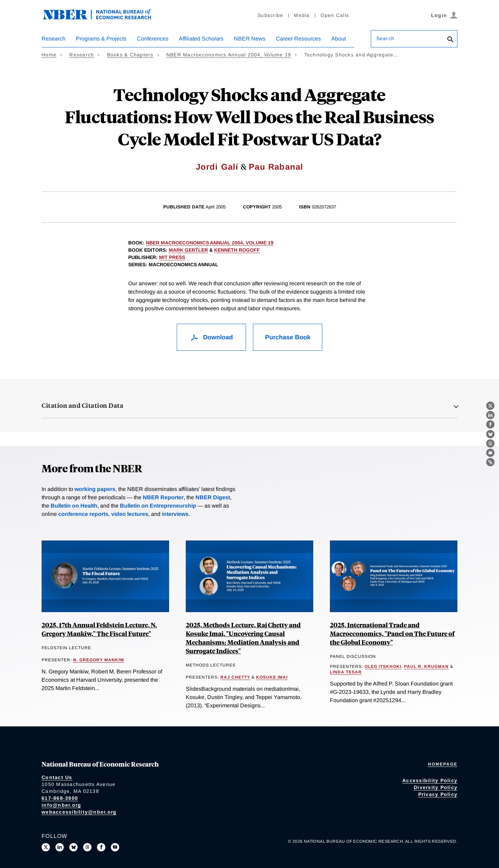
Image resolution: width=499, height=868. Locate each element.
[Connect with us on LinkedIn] (60, 847)
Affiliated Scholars (201, 39)
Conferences (153, 39)
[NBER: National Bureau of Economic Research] (103, 18)
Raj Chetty (235, 677)
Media (302, 15)
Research (54, 39)
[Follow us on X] (46, 847)
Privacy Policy (438, 794)
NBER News (250, 39)
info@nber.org (61, 805)
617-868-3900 (60, 798)
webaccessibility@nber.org (79, 812)
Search (385, 38)
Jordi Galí (217, 167)
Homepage (443, 764)
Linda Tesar (346, 672)
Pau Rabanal (276, 167)
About (339, 39)
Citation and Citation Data (82, 405)
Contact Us (57, 777)
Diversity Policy (436, 787)
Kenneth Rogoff (237, 250)
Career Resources (298, 39)
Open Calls (335, 15)
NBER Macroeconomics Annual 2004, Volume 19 (229, 55)
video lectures (130, 514)
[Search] (450, 40)
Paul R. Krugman (426, 666)
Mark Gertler (188, 250)
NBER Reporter (163, 497)
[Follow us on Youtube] (115, 847)
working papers (95, 489)
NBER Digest (213, 497)
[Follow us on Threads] (87, 847)
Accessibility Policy (430, 780)
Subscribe (270, 15)
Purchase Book (288, 337)
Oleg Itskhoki (383, 666)
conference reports (83, 514)
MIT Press (172, 257)
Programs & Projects (101, 39)
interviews (175, 514)
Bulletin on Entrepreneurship (158, 506)
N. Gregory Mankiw (99, 660)
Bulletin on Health (74, 506)
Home (49, 55)
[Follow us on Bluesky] (73, 847)
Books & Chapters (130, 55)
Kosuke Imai (272, 677)
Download (212, 337)
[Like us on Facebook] (101, 847)
